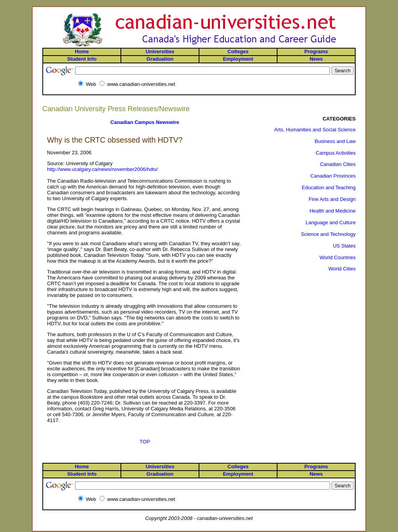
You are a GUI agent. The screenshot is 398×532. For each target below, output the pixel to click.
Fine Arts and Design (332, 199)
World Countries (338, 257)
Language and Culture (331, 222)
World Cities (342, 269)
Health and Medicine (333, 211)
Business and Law (335, 141)
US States (344, 246)
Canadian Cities (338, 164)
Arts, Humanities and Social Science (315, 130)
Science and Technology (328, 234)
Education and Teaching (329, 188)
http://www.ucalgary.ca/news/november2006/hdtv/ (102, 169)
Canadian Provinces (333, 176)
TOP (145, 442)
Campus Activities (336, 153)
